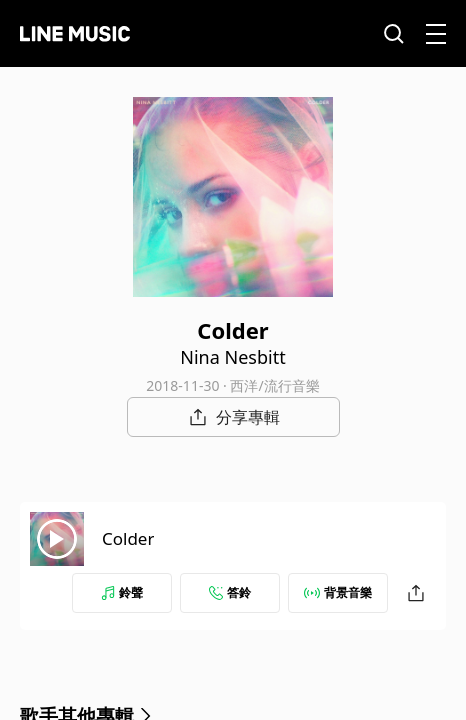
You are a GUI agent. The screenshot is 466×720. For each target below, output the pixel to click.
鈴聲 (122, 592)
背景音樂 (338, 592)
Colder (128, 538)
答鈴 (230, 592)
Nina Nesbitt (232, 357)
